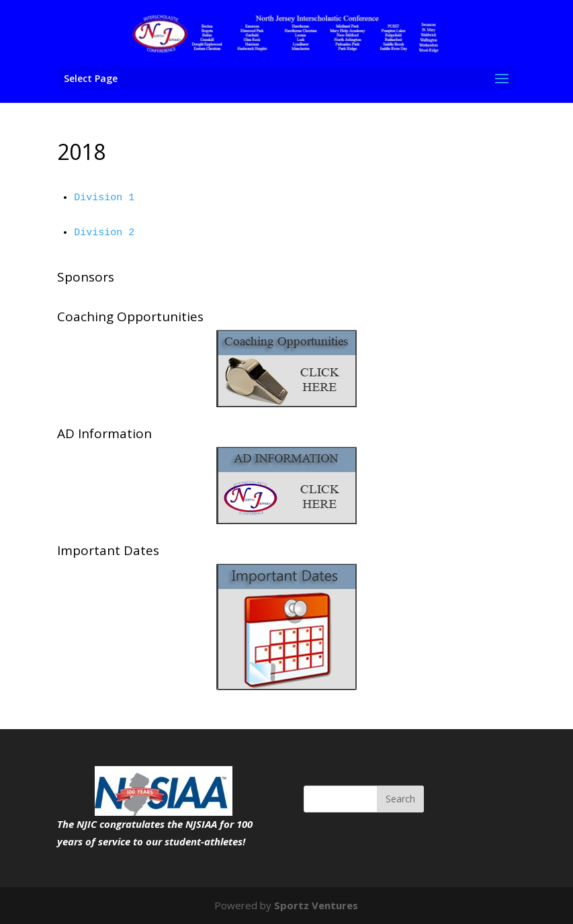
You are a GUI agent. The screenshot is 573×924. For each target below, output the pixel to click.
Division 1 (104, 198)
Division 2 (104, 233)
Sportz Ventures (316, 905)
